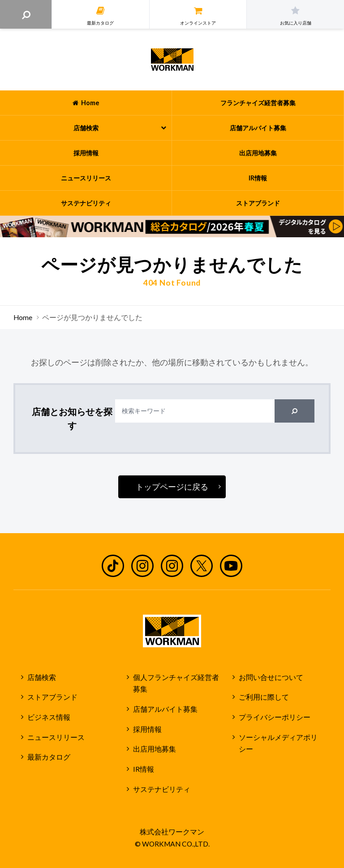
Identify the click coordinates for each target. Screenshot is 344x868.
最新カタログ (49, 757)
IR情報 (144, 769)
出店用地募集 (155, 749)
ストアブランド (52, 697)
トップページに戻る (172, 487)
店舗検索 (42, 677)
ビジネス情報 (49, 717)
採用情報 (147, 729)
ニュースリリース (56, 737)
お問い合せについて (271, 677)
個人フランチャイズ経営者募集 (176, 683)
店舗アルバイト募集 (165, 709)
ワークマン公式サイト (172, 60)
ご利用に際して (264, 697)
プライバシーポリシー (275, 717)
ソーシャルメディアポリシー (278, 743)
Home (23, 317)
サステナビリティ (162, 789)
